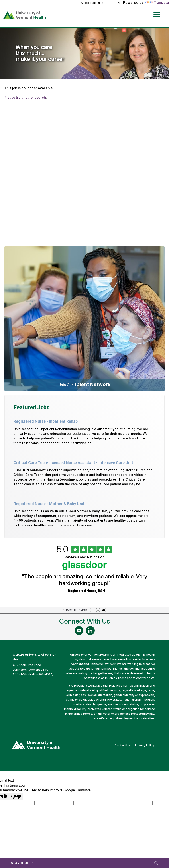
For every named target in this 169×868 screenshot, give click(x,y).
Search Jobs (22, 863)
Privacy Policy (146, 745)
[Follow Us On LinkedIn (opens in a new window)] (90, 631)
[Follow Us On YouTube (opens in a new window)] (79, 631)
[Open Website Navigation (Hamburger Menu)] (158, 11)
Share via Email (104, 610)
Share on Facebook (92, 610)
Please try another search (25, 97)
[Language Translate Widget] (101, 3)
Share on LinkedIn (98, 610)
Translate (157, 2)
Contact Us (124, 745)
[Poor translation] (16, 797)
